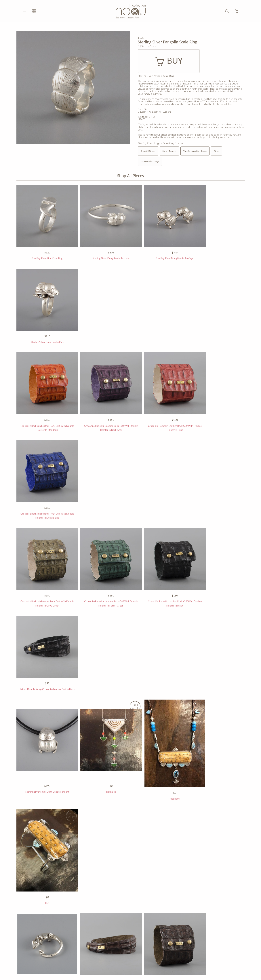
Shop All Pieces (148, 151)
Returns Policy (121, 936)
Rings (216, 151)
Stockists (80, 936)
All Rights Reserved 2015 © (151, 936)
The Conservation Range (195, 151)
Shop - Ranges (169, 151)
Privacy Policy (99, 936)
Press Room (179, 936)
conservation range (150, 161)
